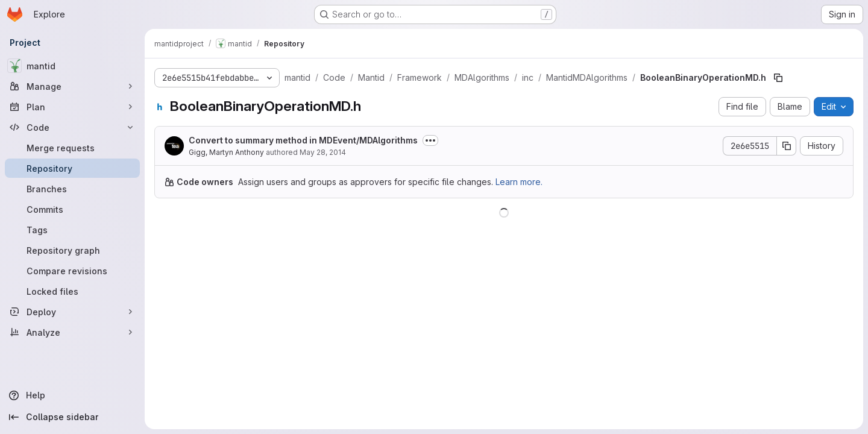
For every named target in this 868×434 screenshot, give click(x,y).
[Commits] (72, 209)
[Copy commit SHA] (787, 146)
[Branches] (72, 189)
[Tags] (72, 230)
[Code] (72, 127)
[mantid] (72, 66)
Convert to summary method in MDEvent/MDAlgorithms (303, 140)
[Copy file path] (778, 78)
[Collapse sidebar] (72, 417)
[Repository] (72, 168)
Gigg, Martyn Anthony (226, 152)
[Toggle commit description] (430, 140)
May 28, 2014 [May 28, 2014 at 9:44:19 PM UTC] (323, 152)
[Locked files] (72, 291)
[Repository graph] (72, 250)
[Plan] (72, 107)
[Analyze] (72, 332)
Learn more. (519, 182)
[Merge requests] (72, 148)
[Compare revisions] (72, 271)
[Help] (72, 395)
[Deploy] (72, 312)
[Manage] (72, 86)
